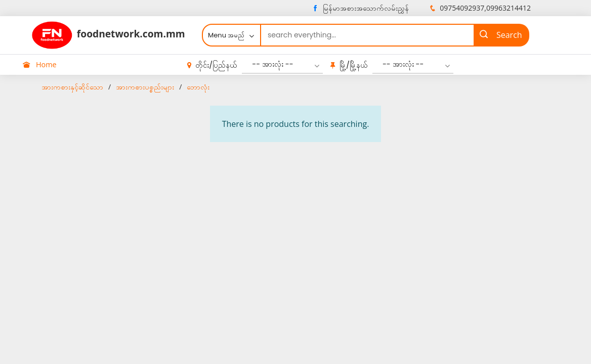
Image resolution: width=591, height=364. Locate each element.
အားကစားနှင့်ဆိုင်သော (72, 87)
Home (39, 64)
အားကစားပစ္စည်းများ (145, 87)
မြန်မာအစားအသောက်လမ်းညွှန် (360, 8)
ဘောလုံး (198, 87)
